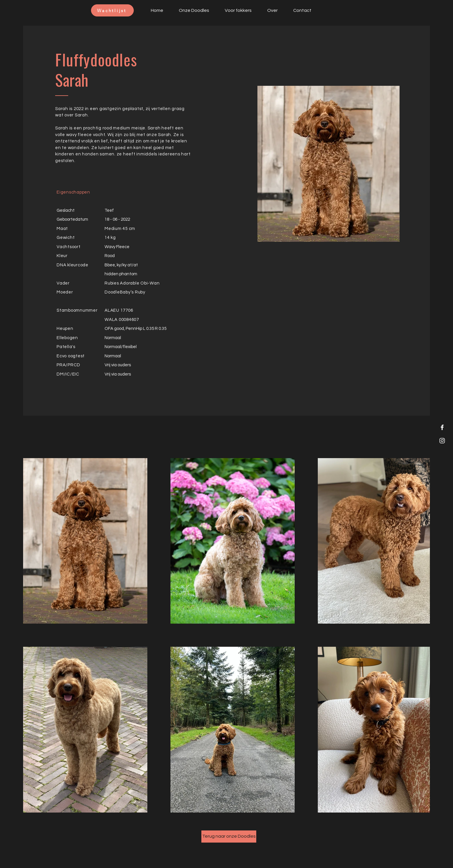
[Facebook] (442, 427)
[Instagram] (442, 441)
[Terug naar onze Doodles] (229, 837)
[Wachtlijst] (112, 10)
